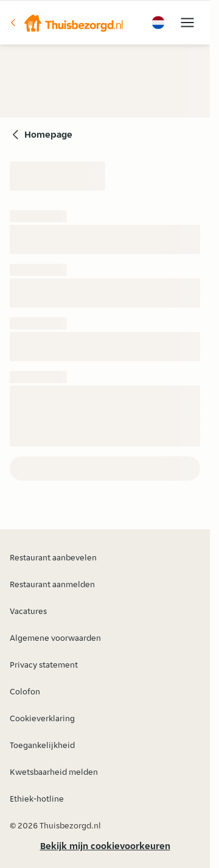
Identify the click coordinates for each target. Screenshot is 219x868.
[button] (66, 23)
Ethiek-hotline (37, 799)
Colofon (25, 691)
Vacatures (28, 611)
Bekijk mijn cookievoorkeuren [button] (105, 846)
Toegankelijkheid (42, 745)
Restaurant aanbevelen (53, 557)
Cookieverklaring (42, 718)
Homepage (48, 134)
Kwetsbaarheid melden (54, 772)
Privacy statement (44, 665)
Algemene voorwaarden (55, 638)
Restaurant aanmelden (52, 584)
